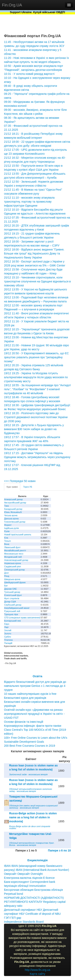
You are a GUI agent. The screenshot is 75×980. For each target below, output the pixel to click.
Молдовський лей (13, 557)
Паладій (8, 643)
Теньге (7, 541)
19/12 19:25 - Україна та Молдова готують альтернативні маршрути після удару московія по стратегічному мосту (36, 377)
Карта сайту (38, 974)
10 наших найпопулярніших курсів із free (30, 694)
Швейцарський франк (15, 582)
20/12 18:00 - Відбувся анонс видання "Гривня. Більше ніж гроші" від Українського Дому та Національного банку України (34, 253)
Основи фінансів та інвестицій (24, 722)
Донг (6, 573)
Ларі (6, 627)
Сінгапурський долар (14, 570)
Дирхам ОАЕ (10, 589)
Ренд (7, 576)
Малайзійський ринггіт (15, 550)
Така (6, 506)
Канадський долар (13, 509)
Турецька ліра (11, 614)
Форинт (8, 525)
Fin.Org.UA (12, 5)
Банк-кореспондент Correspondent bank (30, 882)
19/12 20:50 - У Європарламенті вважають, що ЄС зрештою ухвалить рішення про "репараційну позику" (36, 357)
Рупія (7, 531)
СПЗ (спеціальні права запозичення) (22, 618)
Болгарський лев (12, 621)
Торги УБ (28, 487)
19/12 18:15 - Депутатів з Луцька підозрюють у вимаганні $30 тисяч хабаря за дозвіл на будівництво (34, 429)
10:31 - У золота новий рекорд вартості (29, 74)
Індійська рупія (11, 528)
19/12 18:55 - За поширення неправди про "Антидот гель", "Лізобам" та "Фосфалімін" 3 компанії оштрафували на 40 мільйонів (37, 389)
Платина (8, 640)
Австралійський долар (15, 503)
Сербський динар (13, 605)
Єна (6, 538)
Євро (7, 624)
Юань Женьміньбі (13, 512)
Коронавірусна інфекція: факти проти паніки (33, 726)
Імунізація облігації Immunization (25, 886)
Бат (6, 586)
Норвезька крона (12, 563)
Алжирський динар (13, 499)
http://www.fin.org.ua (37, 970)
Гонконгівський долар (15, 522)
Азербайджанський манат (17, 608)
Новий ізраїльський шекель (18, 535)
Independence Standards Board (24, 922)
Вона (7, 544)
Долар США (10, 602)
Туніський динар (12, 592)
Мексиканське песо (14, 554)
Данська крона (11, 519)
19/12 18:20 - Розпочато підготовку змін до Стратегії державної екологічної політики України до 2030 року (36, 417)
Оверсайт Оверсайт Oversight (23, 874)
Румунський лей (12, 611)
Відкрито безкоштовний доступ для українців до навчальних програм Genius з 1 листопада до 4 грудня (35, 686)
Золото (8, 634)
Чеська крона (11, 515)
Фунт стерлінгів (12, 598)
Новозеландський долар (16, 560)
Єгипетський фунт (13, 595)
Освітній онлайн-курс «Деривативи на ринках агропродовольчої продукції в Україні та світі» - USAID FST (34, 714)
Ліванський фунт (12, 547)
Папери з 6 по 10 (59, 850)
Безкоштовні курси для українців (25, 698)
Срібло (8, 637)
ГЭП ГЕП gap (13, 918)
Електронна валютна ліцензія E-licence (29, 878)
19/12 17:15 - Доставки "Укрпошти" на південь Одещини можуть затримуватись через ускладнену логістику (37, 457)
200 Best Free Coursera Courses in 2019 (29, 746)
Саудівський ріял (12, 566)
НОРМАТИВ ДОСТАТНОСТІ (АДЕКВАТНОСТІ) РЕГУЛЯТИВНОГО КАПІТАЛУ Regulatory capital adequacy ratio (35, 902)
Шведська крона (12, 579)
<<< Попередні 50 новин (20, 481)
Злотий (8, 630)
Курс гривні (12, 487)
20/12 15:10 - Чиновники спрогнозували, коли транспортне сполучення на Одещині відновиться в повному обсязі (37, 281)
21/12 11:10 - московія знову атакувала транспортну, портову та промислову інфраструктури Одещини (29, 202)
